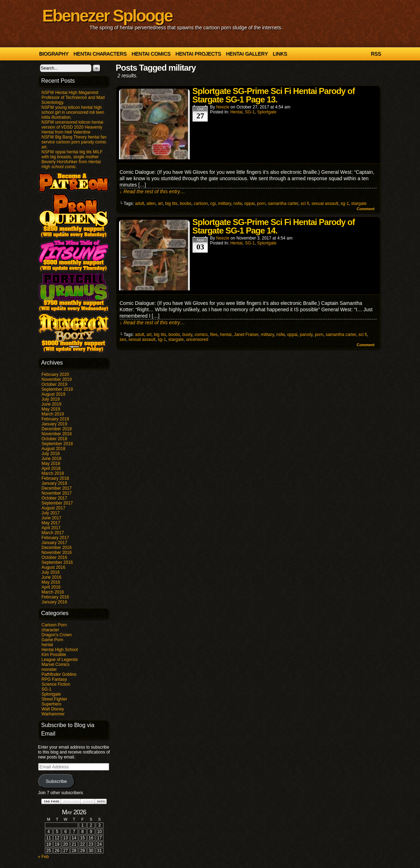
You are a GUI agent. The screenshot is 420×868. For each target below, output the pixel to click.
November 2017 (57, 493)
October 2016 (55, 557)
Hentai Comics (151, 54)
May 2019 (51, 409)
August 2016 (54, 567)
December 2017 (57, 488)
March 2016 (53, 592)
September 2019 (57, 389)
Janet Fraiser (246, 335)
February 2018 (55, 478)
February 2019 (55, 419)
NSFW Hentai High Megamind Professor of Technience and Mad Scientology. (73, 98)
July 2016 (51, 572)
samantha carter (283, 203)
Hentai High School (60, 650)
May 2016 (51, 582)
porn (261, 203)
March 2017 (53, 533)
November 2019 (57, 379)
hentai (48, 645)
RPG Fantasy (54, 679)
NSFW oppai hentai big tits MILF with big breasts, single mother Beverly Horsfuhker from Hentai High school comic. (72, 159)
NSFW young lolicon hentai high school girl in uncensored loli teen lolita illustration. (73, 112)
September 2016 (57, 562)
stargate (359, 203)
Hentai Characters (100, 54)
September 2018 (57, 444)
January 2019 (55, 424)
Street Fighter (55, 699)
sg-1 (345, 203)
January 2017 (55, 543)
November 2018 (57, 434)
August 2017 (54, 508)
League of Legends (60, 660)
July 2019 (51, 399)
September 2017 (57, 503)
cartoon (201, 203)
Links (280, 54)
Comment (366, 209)
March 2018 (53, 473)
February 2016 (55, 597)
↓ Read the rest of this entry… (152, 191)
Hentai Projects (198, 54)
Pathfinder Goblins (59, 674)
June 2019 (52, 404)
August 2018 (54, 449)
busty (187, 335)
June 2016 (52, 577)
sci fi (305, 203)
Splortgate (51, 694)
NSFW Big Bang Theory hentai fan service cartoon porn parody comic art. (74, 142)
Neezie (223, 107)
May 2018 (51, 463)
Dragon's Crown (57, 635)
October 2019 (55, 384)
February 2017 (55, 538)
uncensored (197, 339)
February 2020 (55, 374)
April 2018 (51, 468)
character (51, 630)
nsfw (238, 203)
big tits (171, 203)
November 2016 (57, 553)
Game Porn (52, 640)
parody (306, 335)
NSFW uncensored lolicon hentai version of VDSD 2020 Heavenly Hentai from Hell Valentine (73, 127)
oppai (249, 203)
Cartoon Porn (54, 625)
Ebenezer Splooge (107, 16)
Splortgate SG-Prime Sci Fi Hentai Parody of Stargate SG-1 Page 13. (274, 95)
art (160, 203)
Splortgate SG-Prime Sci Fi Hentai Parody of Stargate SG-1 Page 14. (274, 226)
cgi (213, 203)
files (214, 335)
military (224, 203)
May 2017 (51, 523)
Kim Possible (54, 655)
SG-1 (47, 689)
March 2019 (53, 414)
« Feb (44, 857)
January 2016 (55, 602)
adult (140, 203)
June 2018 (52, 459)
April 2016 (51, 587)
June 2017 (52, 518)
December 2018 (57, 429)
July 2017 (51, 513)
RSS (376, 54)
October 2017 (55, 498)
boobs (186, 203)
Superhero (52, 704)
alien (151, 203)
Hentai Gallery (247, 54)
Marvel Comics (56, 665)
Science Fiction (56, 684)
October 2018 (55, 439)
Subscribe (56, 781)
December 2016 (57, 548)
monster (49, 669)
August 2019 (54, 394)
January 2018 (55, 483)
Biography (54, 54)
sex (123, 339)
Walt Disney (53, 709)
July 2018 (51, 454)
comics (201, 335)
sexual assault (325, 203)
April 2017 (51, 528)
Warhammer (53, 714)
